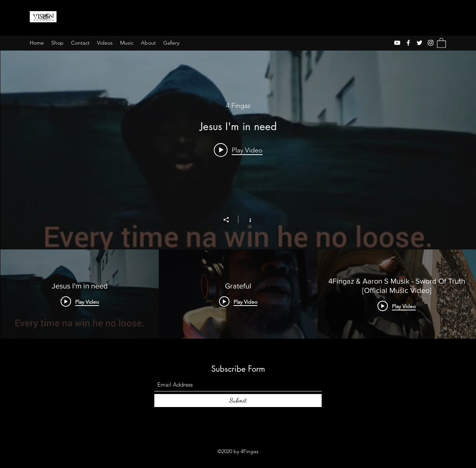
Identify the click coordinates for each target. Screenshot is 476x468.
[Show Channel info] (246, 219)
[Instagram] (431, 43)
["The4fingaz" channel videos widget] (238, 195)
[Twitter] (419, 43)
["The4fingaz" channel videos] (238, 294)
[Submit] (238, 401)
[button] (441, 43)
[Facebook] (408, 43)
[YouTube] (397, 43)
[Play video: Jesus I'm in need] (238, 150)
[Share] (230, 220)
